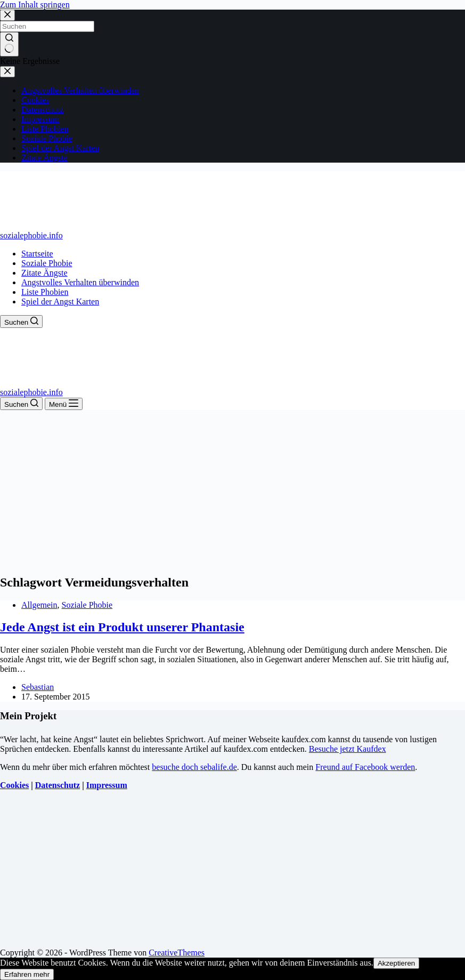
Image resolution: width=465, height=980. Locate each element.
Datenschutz (58, 785)
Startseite (37, 254)
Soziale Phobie (47, 263)
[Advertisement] (232, 490)
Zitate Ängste (44, 273)
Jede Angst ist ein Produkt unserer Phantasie (122, 627)
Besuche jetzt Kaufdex (348, 749)
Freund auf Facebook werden (365, 767)
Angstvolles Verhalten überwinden (80, 282)
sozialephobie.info (31, 235)
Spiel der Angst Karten (60, 302)
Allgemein (39, 605)
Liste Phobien (45, 292)
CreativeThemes (177, 953)
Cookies (14, 785)
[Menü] (64, 404)
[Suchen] (21, 322)
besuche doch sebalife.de (194, 767)
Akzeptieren (396, 963)
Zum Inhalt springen (35, 5)
